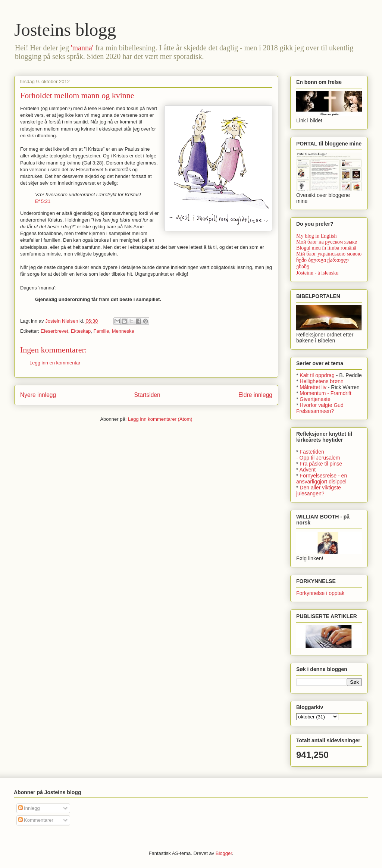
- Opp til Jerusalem (318, 458)
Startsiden (147, 395)
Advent (308, 470)
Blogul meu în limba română (326, 248)
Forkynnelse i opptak (320, 593)
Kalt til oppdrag (317, 375)
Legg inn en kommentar (55, 363)
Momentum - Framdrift (325, 393)
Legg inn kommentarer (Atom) (160, 419)
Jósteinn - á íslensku (317, 273)
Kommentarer (36, 820)
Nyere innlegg (38, 395)
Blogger (224, 853)
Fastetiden (312, 452)
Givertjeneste (315, 399)
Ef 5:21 (43, 201)
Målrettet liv (313, 387)
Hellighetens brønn (322, 381)
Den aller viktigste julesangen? (319, 491)
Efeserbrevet (54, 331)
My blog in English (317, 236)
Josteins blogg (65, 30)
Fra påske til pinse (321, 464)
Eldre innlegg (255, 395)
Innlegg (29, 808)
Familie (101, 331)
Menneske (123, 331)
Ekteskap (81, 331)
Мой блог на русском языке (327, 242)
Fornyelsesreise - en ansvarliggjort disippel (322, 479)
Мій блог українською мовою (329, 254)
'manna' (82, 48)
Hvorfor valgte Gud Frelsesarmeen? (320, 408)
